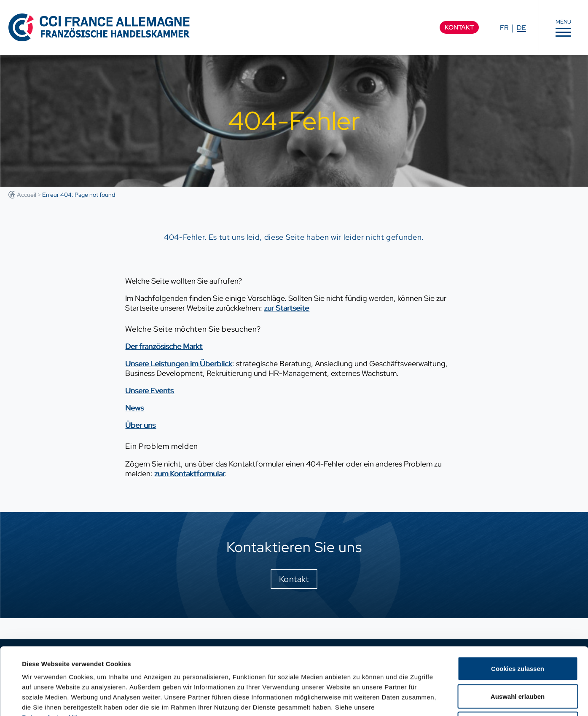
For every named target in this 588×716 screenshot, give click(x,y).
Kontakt (459, 27)
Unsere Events (149, 390)
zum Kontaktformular (189, 473)
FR (504, 28)
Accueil (27, 195)
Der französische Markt (164, 346)
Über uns (140, 425)
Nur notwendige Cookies (518, 661)
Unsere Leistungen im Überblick (179, 363)
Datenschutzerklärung (57, 654)
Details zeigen (360, 699)
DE (521, 28)
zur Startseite (286, 308)
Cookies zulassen (518, 605)
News (134, 408)
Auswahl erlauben (518, 633)
